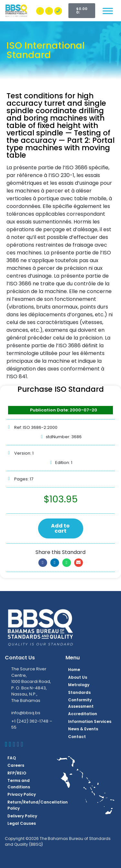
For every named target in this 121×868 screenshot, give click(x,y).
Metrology (79, 685)
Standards (79, 692)
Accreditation (83, 714)
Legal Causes (22, 823)
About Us (78, 677)
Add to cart (60, 528)
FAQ (12, 758)
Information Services (90, 721)
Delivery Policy (22, 816)
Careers (16, 765)
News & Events (83, 729)
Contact (77, 737)
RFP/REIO (17, 773)
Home (74, 670)
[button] (43, 563)
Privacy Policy (22, 794)
